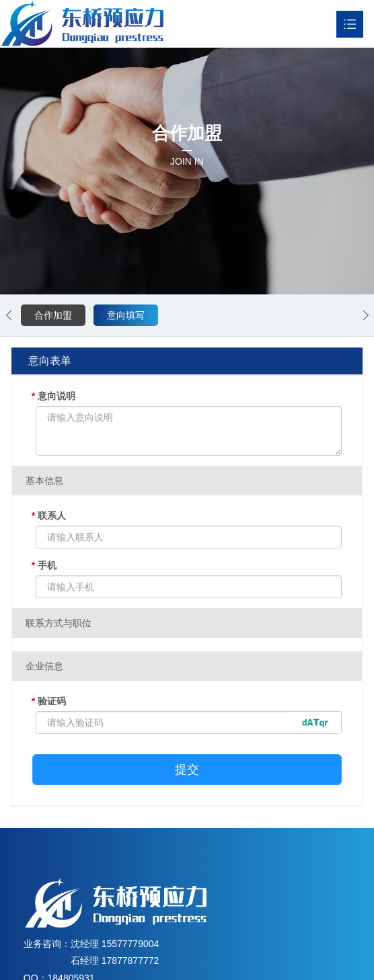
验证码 (49, 701)
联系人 (49, 516)
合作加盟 (53, 315)
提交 (187, 770)
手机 (44, 565)
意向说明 (53, 396)
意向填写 (126, 315)
